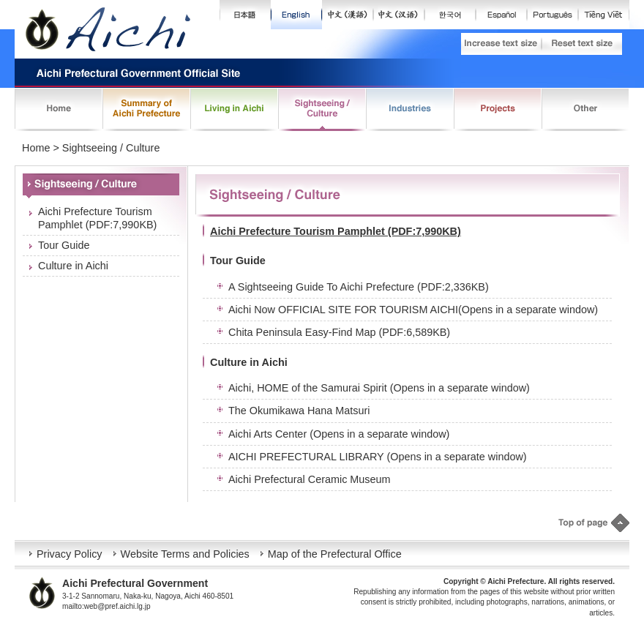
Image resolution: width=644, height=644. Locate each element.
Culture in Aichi (73, 266)
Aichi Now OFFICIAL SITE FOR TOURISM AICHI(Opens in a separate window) (413, 310)
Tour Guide (64, 245)
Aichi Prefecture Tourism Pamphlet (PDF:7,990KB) (97, 218)
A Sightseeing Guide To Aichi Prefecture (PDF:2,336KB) (359, 287)
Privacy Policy (70, 554)
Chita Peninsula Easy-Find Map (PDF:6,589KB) (339, 332)
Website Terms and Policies (185, 554)
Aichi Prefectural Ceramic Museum (310, 479)
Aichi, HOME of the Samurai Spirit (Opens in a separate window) (379, 388)
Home (36, 148)
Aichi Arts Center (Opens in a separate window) (339, 434)
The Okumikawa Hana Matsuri (299, 411)
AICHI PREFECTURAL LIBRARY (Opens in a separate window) (378, 457)
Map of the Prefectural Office (335, 554)
